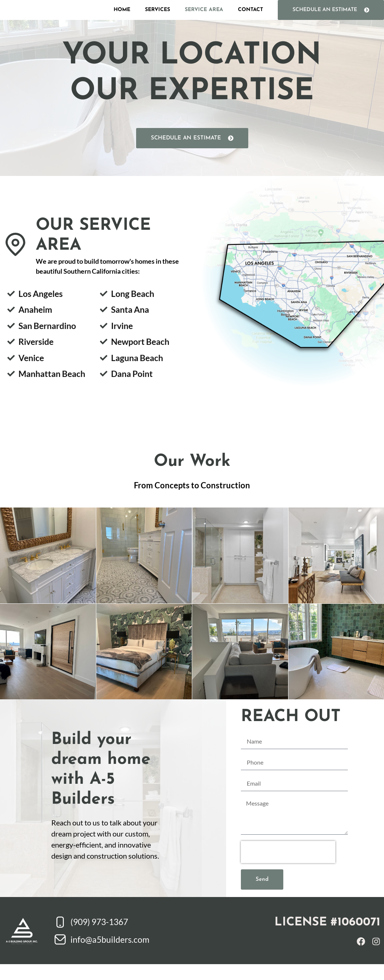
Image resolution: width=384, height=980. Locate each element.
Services (158, 18)
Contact (250, 18)
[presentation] (288, 868)
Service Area (204, 18)
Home (122, 18)
